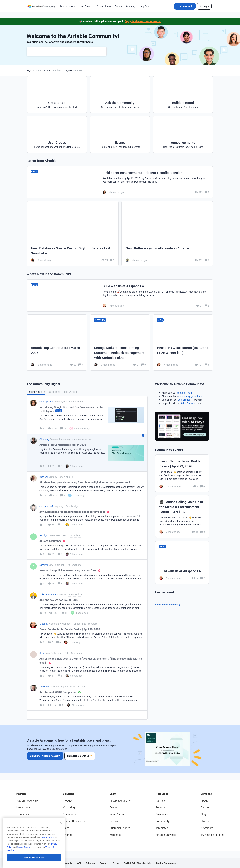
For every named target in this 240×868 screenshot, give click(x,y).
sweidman (45, 686)
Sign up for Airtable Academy (45, 756)
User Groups (86, 6)
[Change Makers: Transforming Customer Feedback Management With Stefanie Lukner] (120, 343)
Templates (162, 828)
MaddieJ (44, 624)
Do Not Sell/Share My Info (138, 863)
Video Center (117, 814)
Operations (69, 814)
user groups (184, 400)
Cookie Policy (47, 858)
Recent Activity (36, 392)
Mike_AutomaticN (49, 594)
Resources (162, 794)
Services (161, 807)
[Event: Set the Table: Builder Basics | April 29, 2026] (182, 473)
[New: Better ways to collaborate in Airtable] (167, 234)
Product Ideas (104, 6)
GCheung (44, 439)
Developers (162, 814)
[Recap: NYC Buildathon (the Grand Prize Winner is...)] (183, 343)
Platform (21, 794)
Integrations (23, 807)
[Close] (61, 843)
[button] (185, 6)
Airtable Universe (166, 835)
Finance (68, 835)
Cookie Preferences (166, 863)
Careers (205, 807)
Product (68, 801)
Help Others (70, 392)
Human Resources (74, 821)
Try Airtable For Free (212, 835)
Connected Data (26, 835)
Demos (114, 821)
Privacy (104, 863)
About (204, 801)
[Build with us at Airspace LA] (120, 295)
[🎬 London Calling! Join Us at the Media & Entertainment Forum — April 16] (182, 517)
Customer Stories (120, 828)
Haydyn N (45, 535)
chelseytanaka (47, 402)
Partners (161, 801)
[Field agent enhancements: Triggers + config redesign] (120, 182)
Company (206, 794)
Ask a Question (188, 403)
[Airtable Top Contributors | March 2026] (57, 343)
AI (17, 828)
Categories (54, 392)
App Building (23, 821)
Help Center (146, 6)
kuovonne (45, 477)
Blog (203, 814)
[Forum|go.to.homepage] (41, 6)
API (79, 863)
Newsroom (207, 828)
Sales (66, 828)
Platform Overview (27, 801)
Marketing (69, 807)
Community (163, 821)
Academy (131, 6)
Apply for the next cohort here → (143, 21)
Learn (113, 794)
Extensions (22, 814)
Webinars (115, 835)
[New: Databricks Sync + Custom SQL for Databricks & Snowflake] (73, 234)
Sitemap (90, 863)
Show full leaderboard (168, 605)
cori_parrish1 (46, 506)
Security (68, 863)
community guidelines (190, 396)
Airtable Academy (120, 801)
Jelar (42, 653)
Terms (116, 863)
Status (205, 821)
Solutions (68, 794)
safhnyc (44, 565)
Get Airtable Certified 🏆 (80, 756)
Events (118, 6)
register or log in (184, 393)
